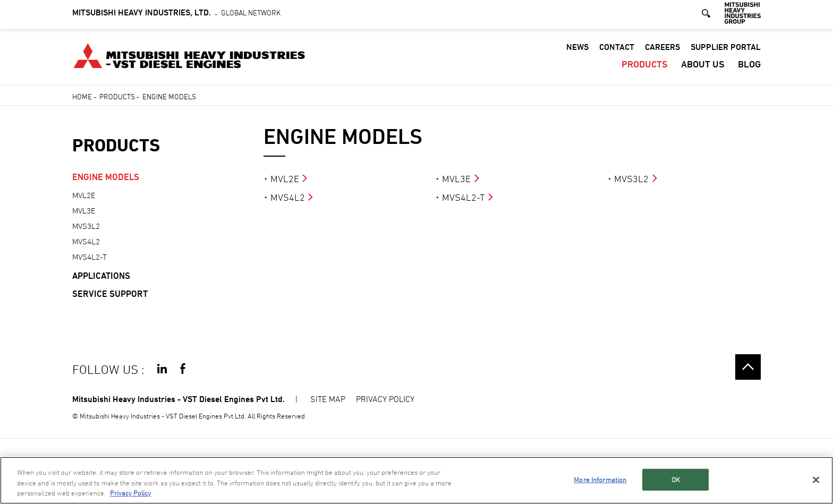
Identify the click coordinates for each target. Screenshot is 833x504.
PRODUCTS (645, 66)
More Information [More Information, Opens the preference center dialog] (600, 479)
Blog (749, 66)
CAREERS (662, 49)
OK (676, 479)
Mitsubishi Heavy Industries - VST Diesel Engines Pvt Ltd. (178, 399)
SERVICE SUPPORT (110, 294)
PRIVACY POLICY (385, 399)
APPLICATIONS (101, 276)
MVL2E (285, 179)
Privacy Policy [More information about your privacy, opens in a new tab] (130, 493)
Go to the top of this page (748, 367)
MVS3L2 (631, 179)
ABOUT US (703, 66)
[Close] (816, 480)
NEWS (577, 49)
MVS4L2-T (463, 197)
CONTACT (617, 49)
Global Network (176, 15)
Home (82, 96)
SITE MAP (328, 399)
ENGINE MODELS (106, 177)
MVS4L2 (288, 197)
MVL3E (456, 179)
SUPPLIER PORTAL (726, 49)
